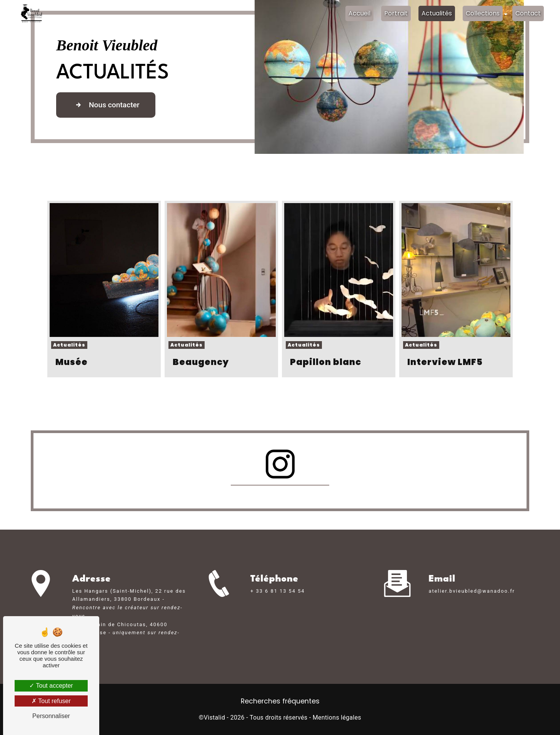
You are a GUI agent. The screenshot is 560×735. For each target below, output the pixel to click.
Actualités (437, 13)
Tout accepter (51, 686)
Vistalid (215, 717)
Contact (528, 13)
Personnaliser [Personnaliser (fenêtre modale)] (51, 716)
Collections (483, 13)
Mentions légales (337, 717)
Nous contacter (106, 105)
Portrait (396, 13)
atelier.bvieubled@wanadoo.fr (472, 579)
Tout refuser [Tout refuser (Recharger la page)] (51, 701)
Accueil (359, 13)
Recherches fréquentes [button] (280, 701)
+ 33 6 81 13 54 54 (277, 602)
